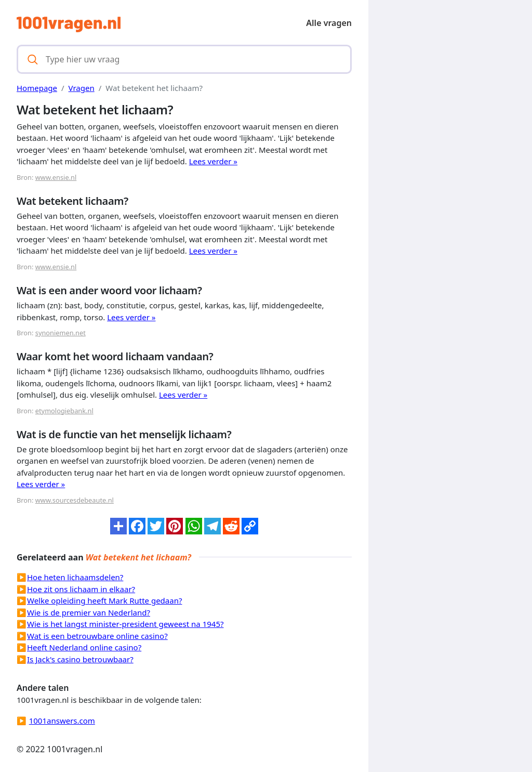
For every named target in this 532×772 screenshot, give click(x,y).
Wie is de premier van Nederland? (89, 612)
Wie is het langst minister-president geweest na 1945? (125, 624)
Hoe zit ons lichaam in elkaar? (81, 589)
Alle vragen (329, 23)
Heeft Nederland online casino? (84, 647)
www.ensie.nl (56, 177)
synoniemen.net (61, 333)
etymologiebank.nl (64, 411)
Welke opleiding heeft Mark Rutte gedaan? (104, 600)
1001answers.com (62, 721)
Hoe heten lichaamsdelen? (75, 577)
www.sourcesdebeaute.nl (75, 500)
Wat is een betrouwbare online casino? (97, 636)
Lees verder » (213, 161)
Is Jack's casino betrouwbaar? (80, 659)
